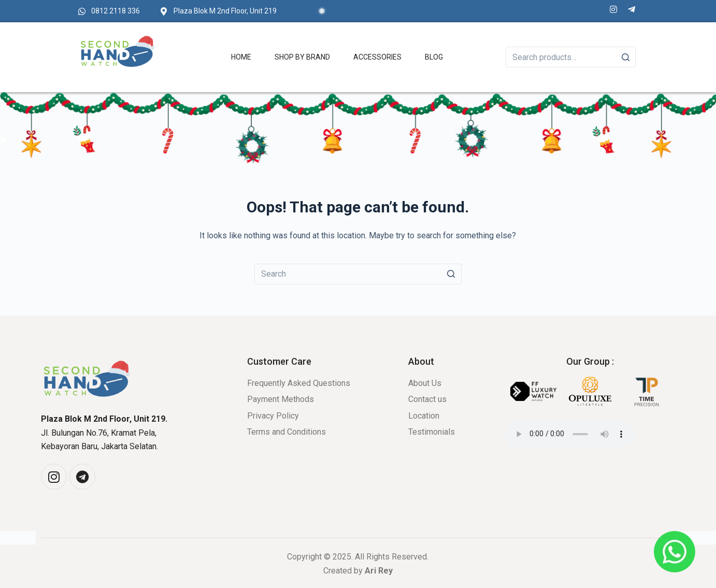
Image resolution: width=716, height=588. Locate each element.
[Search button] (451, 274)
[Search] (625, 57)
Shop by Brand (302, 57)
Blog (434, 57)
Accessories (377, 57)
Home (241, 57)
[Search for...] (358, 274)
